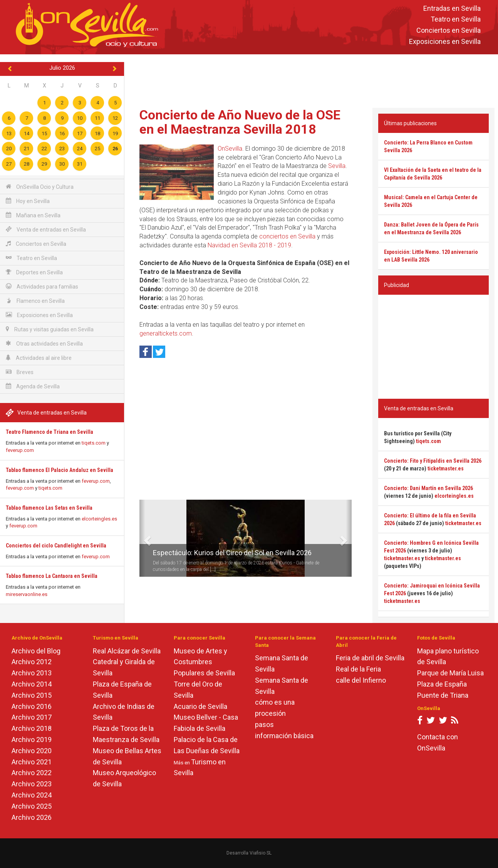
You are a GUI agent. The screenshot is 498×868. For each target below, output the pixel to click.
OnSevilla (230, 149)
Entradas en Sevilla (452, 8)
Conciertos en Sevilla (449, 31)
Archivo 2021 (32, 762)
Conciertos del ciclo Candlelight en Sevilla (56, 546)
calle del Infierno (361, 680)
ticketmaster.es (446, 468)
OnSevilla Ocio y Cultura (40, 187)
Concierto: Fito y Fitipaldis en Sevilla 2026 (433, 461)
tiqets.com (94, 443)
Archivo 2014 (32, 684)
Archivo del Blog (36, 651)
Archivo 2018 (32, 728)
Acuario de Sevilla (200, 706)
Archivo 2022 (32, 773)
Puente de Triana (443, 695)
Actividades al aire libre (39, 358)
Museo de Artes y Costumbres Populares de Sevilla (204, 662)
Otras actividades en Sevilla (44, 343)
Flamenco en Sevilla (35, 301)
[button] (142, 538)
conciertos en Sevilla (287, 236)
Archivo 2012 (32, 662)
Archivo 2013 (32, 673)
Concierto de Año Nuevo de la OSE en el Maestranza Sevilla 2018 (240, 122)
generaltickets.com (166, 333)
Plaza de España (442, 684)
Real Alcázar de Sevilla (127, 651)
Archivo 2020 (32, 751)
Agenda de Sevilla (33, 386)
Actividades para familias (42, 286)
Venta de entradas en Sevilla (46, 229)
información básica (284, 736)
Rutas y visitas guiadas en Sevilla (50, 329)
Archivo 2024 (32, 795)
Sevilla (337, 166)
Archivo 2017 (32, 717)
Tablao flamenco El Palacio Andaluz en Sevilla (60, 470)
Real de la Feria (358, 669)
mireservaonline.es (27, 594)
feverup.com (20, 450)
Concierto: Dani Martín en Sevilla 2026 (428, 488)
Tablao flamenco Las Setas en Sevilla (49, 508)
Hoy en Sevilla (28, 201)
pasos (264, 724)
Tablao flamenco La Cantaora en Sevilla (52, 576)
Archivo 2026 (32, 817)
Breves (20, 372)
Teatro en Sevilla (456, 19)
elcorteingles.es (99, 519)
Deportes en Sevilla (34, 272)
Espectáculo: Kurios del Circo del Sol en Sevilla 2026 (232, 553)
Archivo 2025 (32, 806)
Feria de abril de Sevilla (370, 658)
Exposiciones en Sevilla (445, 41)
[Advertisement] (311, 79)
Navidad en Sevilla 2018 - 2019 (249, 245)
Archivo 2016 (32, 706)
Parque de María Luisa (450, 673)
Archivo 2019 (32, 740)
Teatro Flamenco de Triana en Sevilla (49, 432)
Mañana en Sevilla (33, 215)
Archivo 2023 (32, 784)
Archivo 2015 (32, 695)
